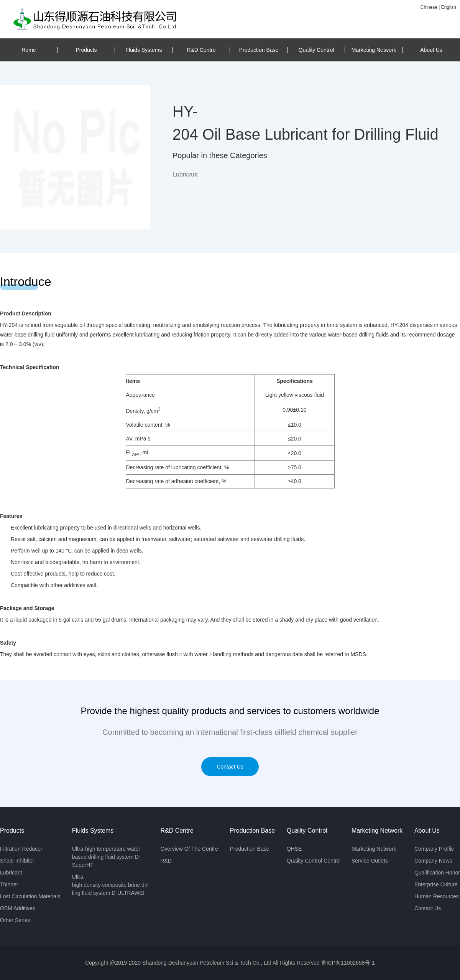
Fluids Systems (144, 50)
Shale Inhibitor (17, 861)
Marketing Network (374, 50)
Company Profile (434, 849)
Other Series (15, 920)
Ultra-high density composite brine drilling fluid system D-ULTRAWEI (110, 885)
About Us (431, 50)
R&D (166, 861)
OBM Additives (18, 908)
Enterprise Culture (436, 884)
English (449, 7)
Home (29, 50)
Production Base (259, 50)
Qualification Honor (437, 873)
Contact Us (230, 767)
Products (86, 50)
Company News (433, 861)
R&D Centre (201, 50)
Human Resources (437, 896)
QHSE (294, 849)
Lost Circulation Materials (30, 896)
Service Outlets (370, 861)
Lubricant (11, 873)
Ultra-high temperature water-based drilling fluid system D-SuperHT (107, 857)
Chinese (429, 7)
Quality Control (316, 50)
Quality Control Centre (313, 861)
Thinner (9, 884)
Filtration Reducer (21, 849)
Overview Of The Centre (189, 849)
